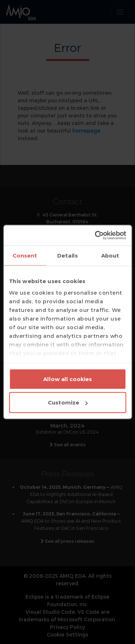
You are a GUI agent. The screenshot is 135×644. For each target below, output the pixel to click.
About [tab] (110, 255)
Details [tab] (67, 255)
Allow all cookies (67, 379)
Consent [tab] (25, 255)
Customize (68, 402)
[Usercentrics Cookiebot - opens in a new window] (96, 236)
